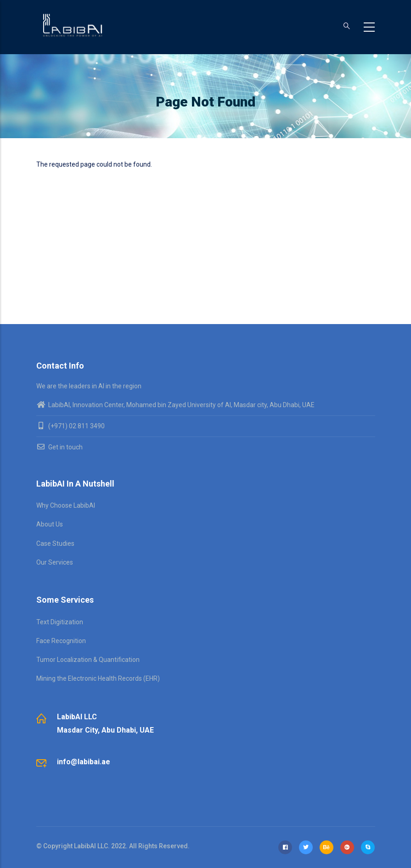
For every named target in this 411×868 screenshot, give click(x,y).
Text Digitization (60, 622)
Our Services (55, 562)
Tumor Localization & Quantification (88, 660)
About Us (50, 524)
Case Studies (55, 543)
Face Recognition (61, 641)
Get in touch (59, 447)
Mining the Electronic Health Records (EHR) (98, 678)
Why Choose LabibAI (66, 505)
